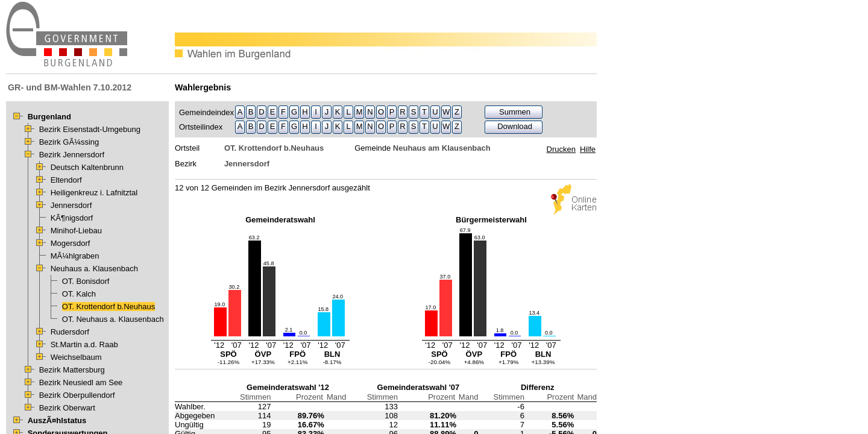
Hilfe (588, 149)
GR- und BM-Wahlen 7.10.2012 (70, 87)
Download (515, 126)
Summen (515, 112)
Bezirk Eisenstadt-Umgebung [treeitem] (90, 129)
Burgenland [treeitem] (49, 117)
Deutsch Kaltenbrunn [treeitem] (87, 167)
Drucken (561, 149)
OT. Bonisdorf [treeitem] (86, 281)
